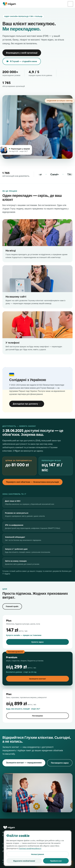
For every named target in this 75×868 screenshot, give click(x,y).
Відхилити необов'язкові (24, 861)
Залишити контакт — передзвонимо (24, 763)
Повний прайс (12, 606)
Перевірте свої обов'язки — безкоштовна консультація (32, 482)
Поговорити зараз (60, 763)
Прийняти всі (56, 861)
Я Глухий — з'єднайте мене (22, 61)
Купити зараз (37, 642)
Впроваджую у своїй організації (22, 53)
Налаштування (37, 854)
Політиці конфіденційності (30, 848)
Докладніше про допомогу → (27, 404)
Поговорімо (38, 716)
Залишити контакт (37, 679)
